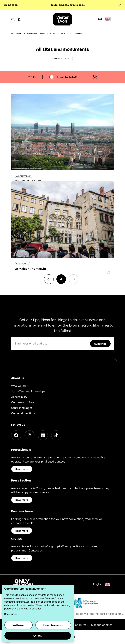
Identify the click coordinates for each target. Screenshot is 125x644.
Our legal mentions (23, 413)
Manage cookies (102, 625)
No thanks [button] (19, 625)
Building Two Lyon (28, 181)
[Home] (63, 19)
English (104, 584)
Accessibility (19, 397)
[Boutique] (100, 19)
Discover (16, 33)
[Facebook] (16, 435)
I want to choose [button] (53, 625)
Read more (22, 469)
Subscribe (100, 344)
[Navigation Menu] (13, 19)
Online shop (11, 5)
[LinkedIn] (43, 435)
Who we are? (20, 386)
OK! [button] (38, 636)
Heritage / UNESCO (37, 33)
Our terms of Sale (23, 402)
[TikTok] (56, 435)
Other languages (22, 408)
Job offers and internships (28, 391)
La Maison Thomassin (30, 268)
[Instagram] (29, 435)
